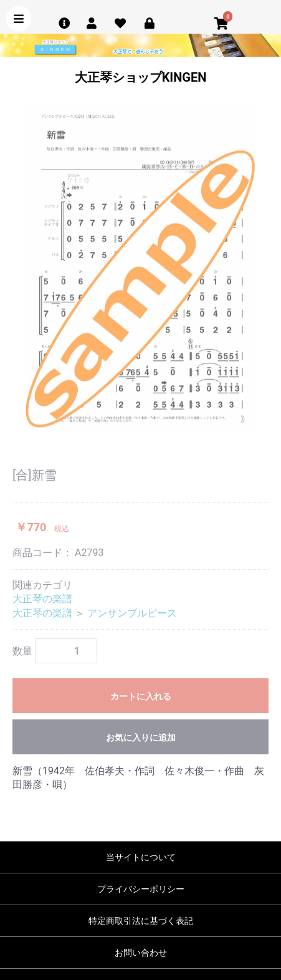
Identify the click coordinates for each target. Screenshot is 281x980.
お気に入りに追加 (141, 737)
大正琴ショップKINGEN (141, 77)
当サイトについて (141, 857)
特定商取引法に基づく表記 (141, 921)
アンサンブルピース (132, 613)
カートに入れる (141, 696)
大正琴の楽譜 (42, 599)
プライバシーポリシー (141, 889)
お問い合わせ (141, 953)
